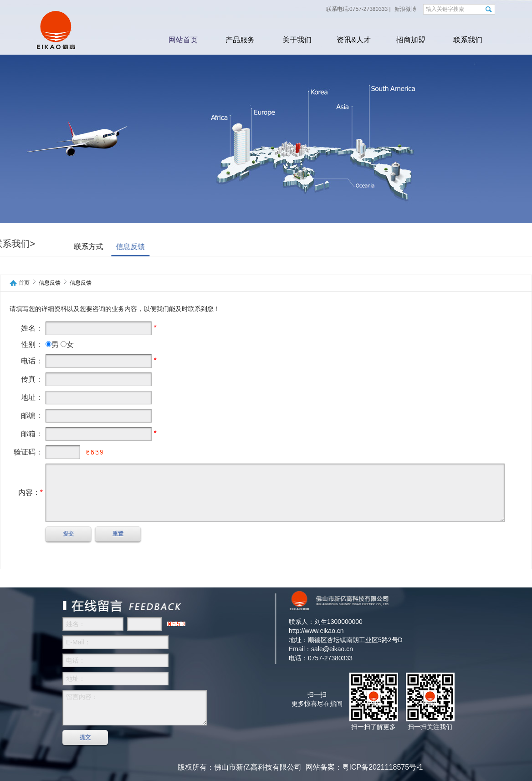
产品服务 (240, 40)
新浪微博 (405, 9)
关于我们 (297, 40)
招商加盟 (411, 40)
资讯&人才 (354, 40)
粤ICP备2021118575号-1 (383, 767)
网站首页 (183, 40)
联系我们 (468, 40)
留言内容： (135, 708)
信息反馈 (107, 247)
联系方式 (65, 247)
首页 (24, 283)
